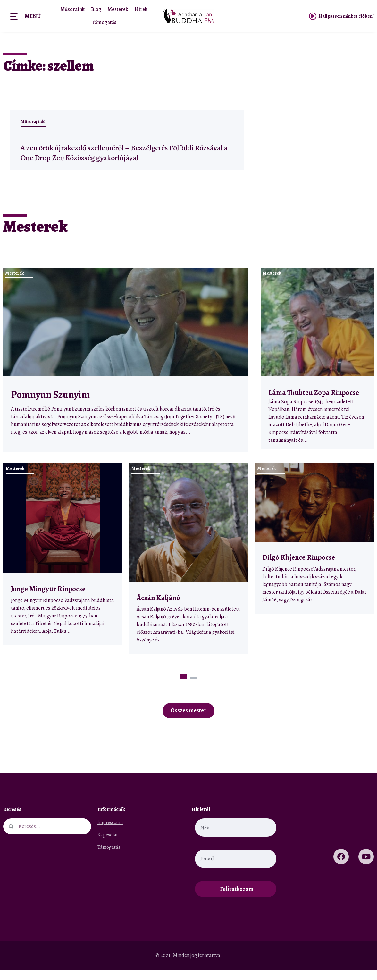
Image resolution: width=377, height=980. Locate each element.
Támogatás (104, 22)
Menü (33, 16)
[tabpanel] (63, 564)
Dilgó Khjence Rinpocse (299, 567)
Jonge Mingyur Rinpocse (48, 599)
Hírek (141, 9)
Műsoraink (73, 9)
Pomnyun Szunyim (50, 405)
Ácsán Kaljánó (159, 608)
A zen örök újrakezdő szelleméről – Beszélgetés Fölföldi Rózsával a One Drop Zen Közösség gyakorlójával (117, 157)
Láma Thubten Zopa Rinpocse (314, 402)
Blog (96, 9)
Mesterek (118, 9)
